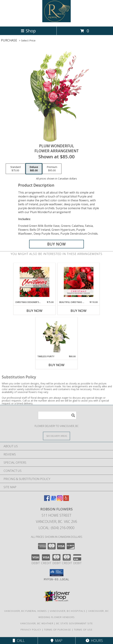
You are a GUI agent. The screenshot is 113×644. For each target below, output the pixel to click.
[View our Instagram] (60, 500)
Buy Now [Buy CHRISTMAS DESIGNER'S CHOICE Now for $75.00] (34, 311)
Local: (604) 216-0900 (56, 528)
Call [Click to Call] (19, 641)
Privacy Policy (31, 630)
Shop (28, 31)
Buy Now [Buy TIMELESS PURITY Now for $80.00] (56, 365)
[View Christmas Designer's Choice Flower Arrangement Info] (35, 282)
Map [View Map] (56, 641)
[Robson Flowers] (57, 21)
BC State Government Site (75, 623)
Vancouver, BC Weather (37, 623)
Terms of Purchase (57, 630)
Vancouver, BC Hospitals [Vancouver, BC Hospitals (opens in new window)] (68, 611)
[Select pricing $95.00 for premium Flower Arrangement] (52, 169)
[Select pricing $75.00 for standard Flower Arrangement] (15, 169)
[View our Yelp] (66, 500)
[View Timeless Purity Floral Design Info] (57, 336)
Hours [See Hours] (94, 641)
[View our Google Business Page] (53, 500)
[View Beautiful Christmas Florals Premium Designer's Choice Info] (79, 282)
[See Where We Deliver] (56, 436)
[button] (57, 573)
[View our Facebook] (47, 500)
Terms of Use (83, 630)
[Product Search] (57, 415)
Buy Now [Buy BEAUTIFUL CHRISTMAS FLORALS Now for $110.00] (79, 311)
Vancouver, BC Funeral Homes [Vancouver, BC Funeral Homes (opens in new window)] (25, 611)
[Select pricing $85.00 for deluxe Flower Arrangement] (34, 169)
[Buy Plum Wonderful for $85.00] (56, 244)
